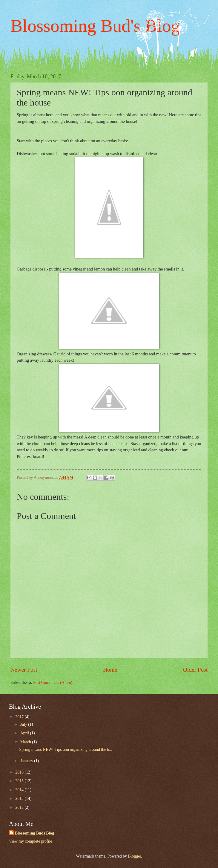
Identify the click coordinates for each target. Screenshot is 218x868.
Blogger (134, 856)
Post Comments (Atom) (53, 683)
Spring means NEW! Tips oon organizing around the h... (66, 749)
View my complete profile (30, 841)
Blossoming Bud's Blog (95, 26)
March (26, 742)
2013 (20, 799)
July (24, 724)
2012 (20, 807)
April (25, 733)
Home (110, 670)
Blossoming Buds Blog (34, 833)
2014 (20, 790)
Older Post (195, 670)
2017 (20, 717)
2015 (20, 781)
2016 (20, 772)
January (27, 761)
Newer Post (24, 670)
